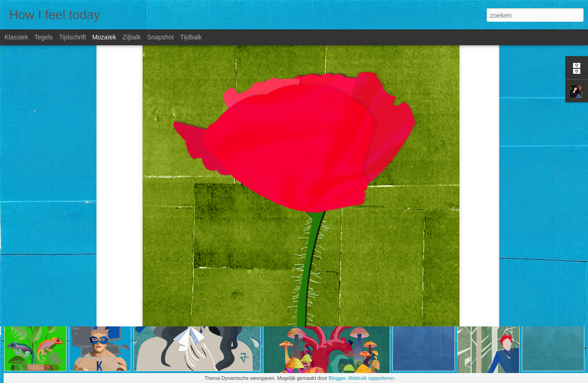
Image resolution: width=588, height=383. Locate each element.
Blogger (337, 378)
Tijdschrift (72, 37)
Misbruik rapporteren (371, 378)
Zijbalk (131, 37)
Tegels (43, 37)
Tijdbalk (191, 37)
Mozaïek (104, 37)
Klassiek (16, 37)
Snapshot (160, 37)
